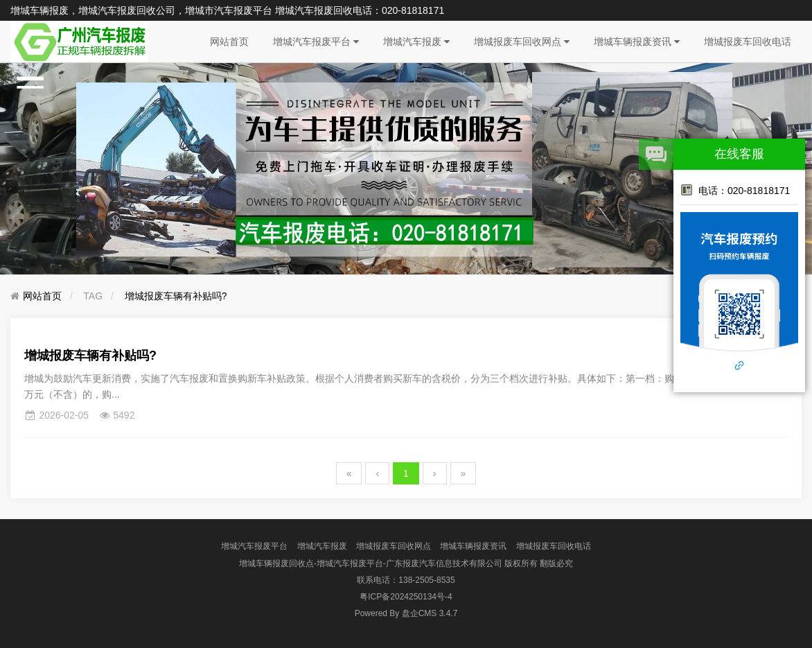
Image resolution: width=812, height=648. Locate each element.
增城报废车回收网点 (522, 42)
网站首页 (229, 42)
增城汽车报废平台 (316, 42)
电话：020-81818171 (735, 190)
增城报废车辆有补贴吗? (176, 296)
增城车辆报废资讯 (637, 42)
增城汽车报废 (416, 42)
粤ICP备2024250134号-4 (406, 597)
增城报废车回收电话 (748, 42)
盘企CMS (406, 613)
